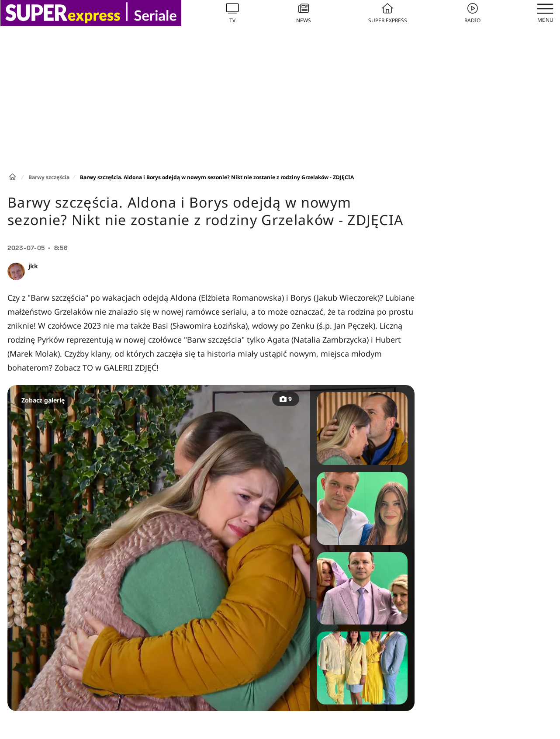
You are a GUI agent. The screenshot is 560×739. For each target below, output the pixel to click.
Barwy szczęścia (49, 177)
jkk (33, 266)
